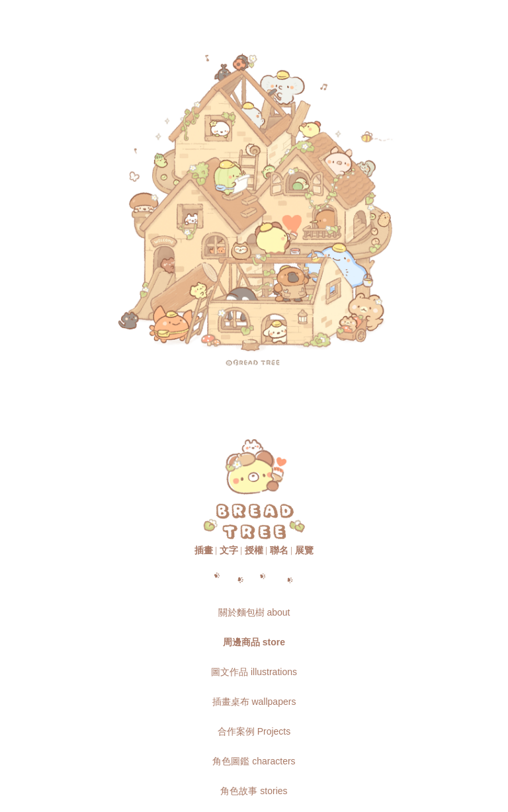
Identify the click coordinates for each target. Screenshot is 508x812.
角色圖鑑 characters (254, 761)
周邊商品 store (254, 642)
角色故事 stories (254, 791)
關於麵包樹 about (254, 612)
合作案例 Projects (254, 731)
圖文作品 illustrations (254, 672)
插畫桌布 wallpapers (254, 702)
